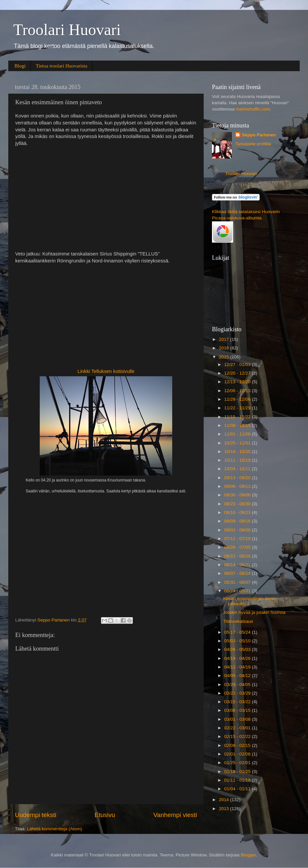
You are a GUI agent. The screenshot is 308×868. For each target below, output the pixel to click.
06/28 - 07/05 (238, 547)
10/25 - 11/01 (238, 443)
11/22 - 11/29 (238, 408)
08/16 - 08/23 (238, 512)
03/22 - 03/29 (238, 693)
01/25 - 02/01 (238, 763)
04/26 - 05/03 (238, 649)
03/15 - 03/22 (238, 702)
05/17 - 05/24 (238, 632)
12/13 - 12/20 (238, 382)
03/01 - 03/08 (238, 719)
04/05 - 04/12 (238, 676)
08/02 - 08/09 (238, 530)
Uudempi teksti (36, 815)
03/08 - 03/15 (238, 710)
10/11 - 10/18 (238, 460)
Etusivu (105, 815)
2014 (225, 800)
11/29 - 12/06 (238, 399)
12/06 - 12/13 (238, 391)
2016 (225, 348)
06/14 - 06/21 (238, 565)
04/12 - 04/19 (238, 667)
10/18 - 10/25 (238, 452)
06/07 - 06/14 (238, 573)
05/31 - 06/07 (238, 582)
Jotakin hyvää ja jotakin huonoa (254, 612)
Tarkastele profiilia (253, 144)
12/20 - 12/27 (238, 373)
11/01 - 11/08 (238, 434)
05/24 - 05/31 (238, 591)
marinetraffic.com (253, 109)
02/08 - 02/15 (238, 745)
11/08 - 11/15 (238, 425)
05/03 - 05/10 (238, 641)
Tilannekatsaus (238, 621)
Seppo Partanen (259, 135)
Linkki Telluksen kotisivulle (106, 371)
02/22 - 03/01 (238, 728)
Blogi (20, 66)
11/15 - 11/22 (238, 417)
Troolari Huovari (67, 30)
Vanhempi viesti (175, 815)
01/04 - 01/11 (238, 789)
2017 (225, 339)
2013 (225, 809)
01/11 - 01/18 (238, 780)
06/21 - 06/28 (238, 556)
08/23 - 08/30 (238, 504)
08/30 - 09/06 (238, 495)
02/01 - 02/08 (238, 754)
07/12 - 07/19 (238, 539)
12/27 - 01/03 (238, 365)
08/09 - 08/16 (238, 521)
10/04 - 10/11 (238, 469)
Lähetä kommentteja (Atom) (54, 829)
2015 (225, 357)
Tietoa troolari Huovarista (61, 66)
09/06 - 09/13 (238, 486)
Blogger (248, 855)
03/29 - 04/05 (238, 685)
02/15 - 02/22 (238, 736)
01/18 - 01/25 (238, 772)
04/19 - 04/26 (238, 658)
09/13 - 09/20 (238, 478)
